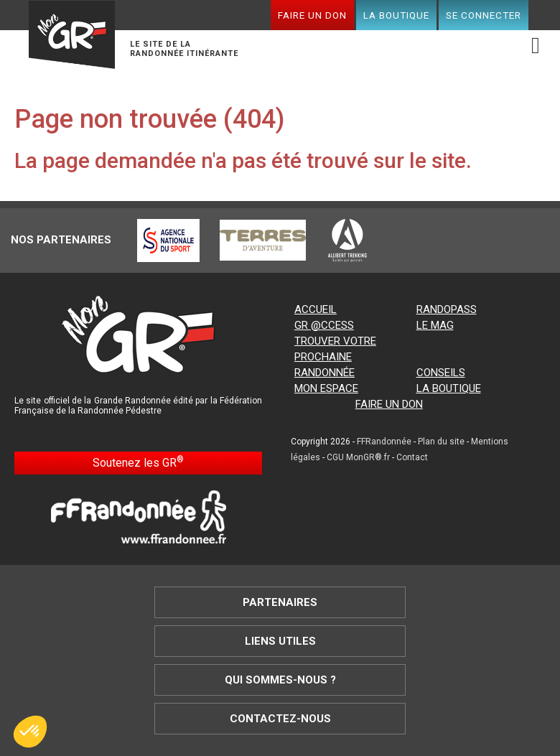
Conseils (441, 373)
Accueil (316, 309)
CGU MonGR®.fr (358, 457)
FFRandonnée (384, 442)
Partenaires (280, 602)
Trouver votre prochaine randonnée (335, 357)
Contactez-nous (280, 719)
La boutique (396, 15)
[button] (30, 732)
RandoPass (447, 309)
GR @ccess (324, 325)
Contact (412, 457)
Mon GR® (72, 37)
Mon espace (326, 388)
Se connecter (484, 15)
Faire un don (312, 15)
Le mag (435, 325)
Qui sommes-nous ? (280, 680)
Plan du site (441, 442)
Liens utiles (280, 641)
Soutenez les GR (138, 462)
